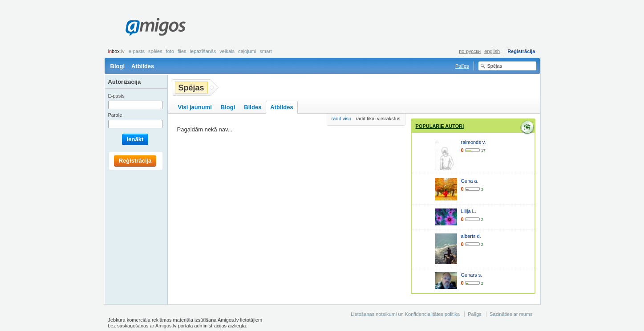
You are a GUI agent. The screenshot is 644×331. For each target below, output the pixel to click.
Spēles (155, 51)
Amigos (156, 27)
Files (182, 51)
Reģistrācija (521, 51)
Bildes (253, 107)
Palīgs (462, 66)
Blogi (118, 66)
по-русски (470, 51)
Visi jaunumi (195, 107)
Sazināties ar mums (511, 314)
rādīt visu (342, 119)
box (116, 51)
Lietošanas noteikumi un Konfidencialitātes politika (405, 314)
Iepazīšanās (203, 51)
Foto (170, 51)
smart (266, 51)
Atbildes (143, 66)
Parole (115, 115)
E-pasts (137, 51)
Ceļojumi (247, 51)
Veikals (227, 51)
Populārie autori (440, 126)
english (492, 51)
